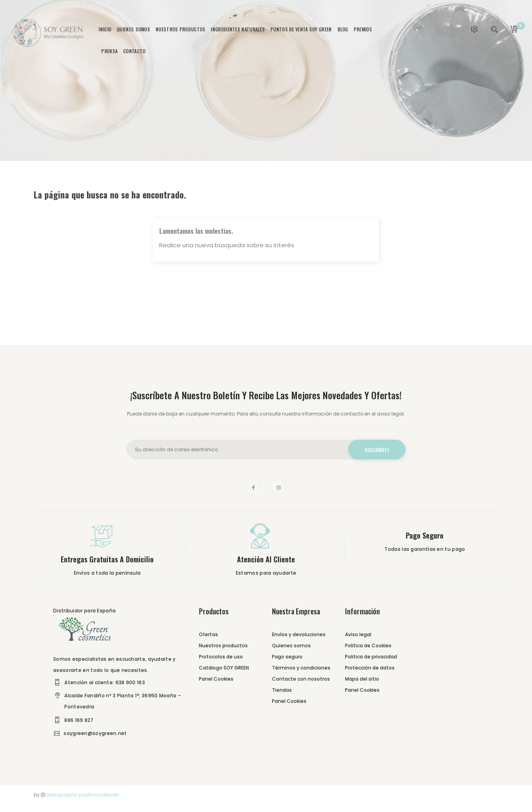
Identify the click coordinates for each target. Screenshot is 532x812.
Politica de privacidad (371, 657)
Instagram (279, 487)
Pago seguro (287, 657)
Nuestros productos (223, 646)
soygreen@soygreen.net (95, 733)
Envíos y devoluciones (299, 634)
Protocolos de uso (221, 657)
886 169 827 (79, 720)
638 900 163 (130, 682)
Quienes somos (291, 646)
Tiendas (282, 690)
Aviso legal (358, 634)
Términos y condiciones (301, 668)
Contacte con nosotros (301, 679)
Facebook (253, 487)
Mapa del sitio (362, 679)
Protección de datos (370, 668)
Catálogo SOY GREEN (224, 668)
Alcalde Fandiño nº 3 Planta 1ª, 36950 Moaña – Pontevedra (123, 701)
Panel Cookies (216, 679)
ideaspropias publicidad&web (82, 795)
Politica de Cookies (368, 646)
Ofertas (208, 634)
